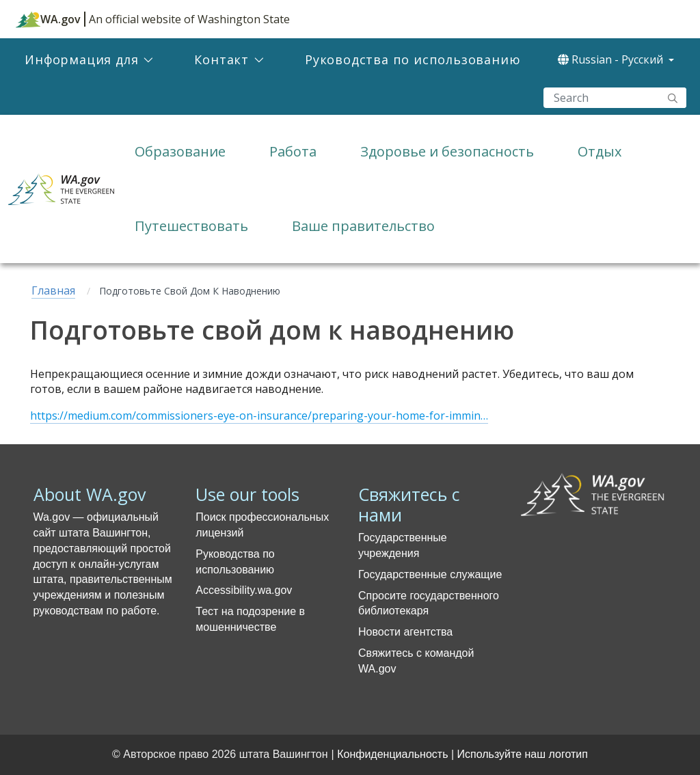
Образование (180, 151)
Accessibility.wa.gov (244, 590)
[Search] (615, 98)
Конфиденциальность (392, 754)
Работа (293, 151)
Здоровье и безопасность (447, 151)
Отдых (600, 151)
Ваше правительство (363, 226)
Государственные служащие (430, 574)
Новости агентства (405, 632)
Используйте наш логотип (523, 754)
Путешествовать (191, 226)
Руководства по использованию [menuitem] (413, 59)
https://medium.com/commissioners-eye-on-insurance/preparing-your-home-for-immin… (259, 416)
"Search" (673, 98)
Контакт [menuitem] (221, 59)
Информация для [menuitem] (81, 59)
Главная (53, 290)
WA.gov (48, 19)
